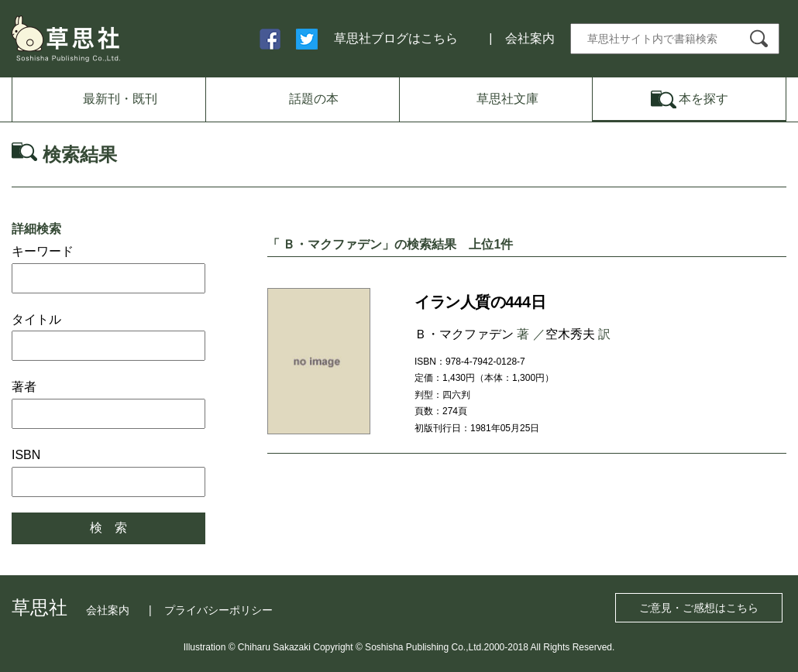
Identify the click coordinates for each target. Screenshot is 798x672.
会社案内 (530, 38)
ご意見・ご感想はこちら (699, 608)
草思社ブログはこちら (396, 38)
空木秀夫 (570, 334)
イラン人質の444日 (480, 302)
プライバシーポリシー (218, 610)
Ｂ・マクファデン (464, 334)
